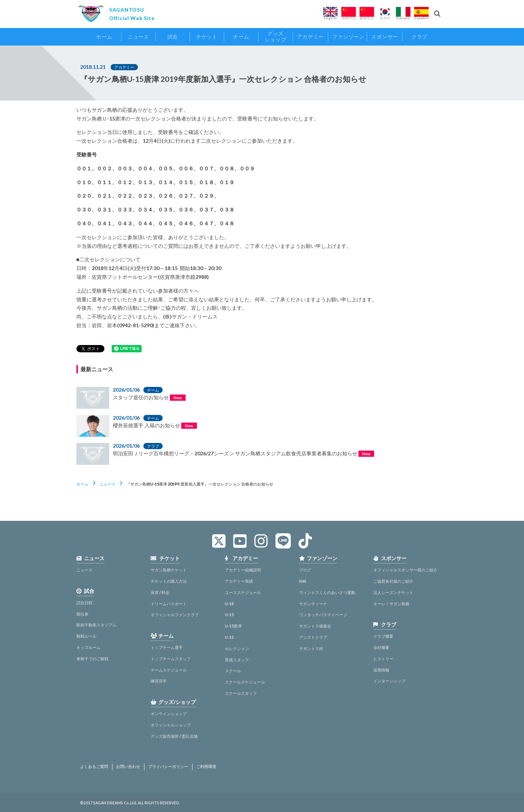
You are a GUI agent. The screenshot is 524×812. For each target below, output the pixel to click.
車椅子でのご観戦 (92, 659)
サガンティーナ (313, 604)
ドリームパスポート (169, 604)
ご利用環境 (206, 767)
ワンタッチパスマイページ (323, 615)
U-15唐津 (233, 626)
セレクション (237, 648)
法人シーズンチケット (393, 592)
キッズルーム (88, 647)
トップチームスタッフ (171, 659)
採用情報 (381, 670)
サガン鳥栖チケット (169, 570)
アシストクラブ (313, 637)
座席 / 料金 (160, 592)
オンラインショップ (169, 714)
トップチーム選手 (167, 647)
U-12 (229, 637)
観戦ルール (86, 636)
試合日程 (84, 603)
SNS (303, 581)
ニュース (107, 484)
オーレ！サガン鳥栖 (391, 604)
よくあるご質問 (94, 767)
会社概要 (381, 647)
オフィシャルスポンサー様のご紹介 (405, 570)
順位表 (82, 614)
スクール (233, 671)
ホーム (82, 484)
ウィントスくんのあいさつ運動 (327, 592)
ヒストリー (383, 659)
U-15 (229, 615)
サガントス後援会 (315, 626)
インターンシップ (389, 681)
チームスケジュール (169, 670)
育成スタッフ (237, 660)
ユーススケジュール (243, 592)
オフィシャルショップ (171, 725)
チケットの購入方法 (169, 581)
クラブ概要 (383, 636)
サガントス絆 (311, 648)
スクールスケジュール (245, 682)
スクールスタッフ (241, 693)
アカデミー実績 (239, 581)
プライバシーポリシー (168, 767)
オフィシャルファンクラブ (175, 615)
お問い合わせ (128, 767)
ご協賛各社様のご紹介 (393, 581)
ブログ (305, 570)
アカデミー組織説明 (243, 570)
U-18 (229, 604)
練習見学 (159, 681)
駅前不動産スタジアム (96, 625)
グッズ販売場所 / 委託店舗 (174, 736)
